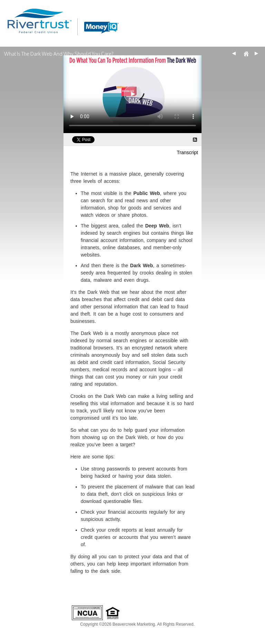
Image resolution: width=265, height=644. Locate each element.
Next (256, 54)
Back (234, 54)
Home (246, 54)
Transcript (187, 152)
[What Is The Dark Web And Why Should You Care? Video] (132, 94)
